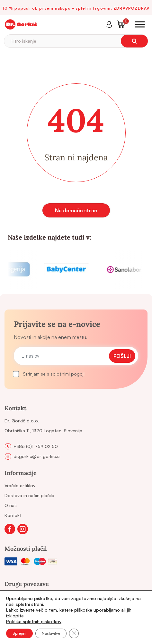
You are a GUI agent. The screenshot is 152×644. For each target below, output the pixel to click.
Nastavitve (51, 633)
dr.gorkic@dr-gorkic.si (37, 456)
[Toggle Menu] (140, 24)
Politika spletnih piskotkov (34, 621)
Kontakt (13, 515)
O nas (11, 505)
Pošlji (122, 356)
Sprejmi (19, 633)
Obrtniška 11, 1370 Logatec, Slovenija (43, 431)
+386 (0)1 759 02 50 (36, 446)
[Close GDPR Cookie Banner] (74, 633)
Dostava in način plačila (29, 495)
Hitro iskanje (23, 41)
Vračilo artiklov (20, 485)
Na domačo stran (76, 210)
